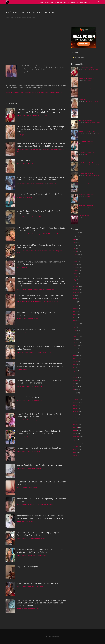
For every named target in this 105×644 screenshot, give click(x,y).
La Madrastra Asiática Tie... (86, 184)
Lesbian (40, 538)
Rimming (75, 396)
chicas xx (8, 93)
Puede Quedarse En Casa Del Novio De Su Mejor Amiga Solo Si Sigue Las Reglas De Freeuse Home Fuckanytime (40, 517)
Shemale (75, 408)
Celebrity (75, 277)
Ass (20, 115)
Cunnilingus (76, 292)
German (75, 330)
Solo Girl (75, 415)
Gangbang (31, 318)
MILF (89, 196)
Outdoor (75, 374)
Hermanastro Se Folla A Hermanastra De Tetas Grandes (41, 448)
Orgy (74, 371)
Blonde (30, 234)
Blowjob (24, 17)
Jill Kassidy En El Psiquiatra (28, 397)
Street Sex (75, 424)
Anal (18, 115)
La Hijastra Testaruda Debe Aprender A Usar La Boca (39, 194)
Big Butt (33, 149)
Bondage (75, 270)
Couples (75, 283)
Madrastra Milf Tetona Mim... (87, 195)
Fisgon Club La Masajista (27, 566)
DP (74, 296)
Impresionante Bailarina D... (86, 121)
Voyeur (26, 369)
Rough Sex (56, 149)
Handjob (30, 488)
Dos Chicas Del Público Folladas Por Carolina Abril (38, 583)
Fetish (48, 149)
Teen (45, 115)
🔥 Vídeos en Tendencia (79, 57)
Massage (75, 361)
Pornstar (29, 587)
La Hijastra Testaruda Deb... (86, 142)
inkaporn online (15, 93)
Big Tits (24, 115)
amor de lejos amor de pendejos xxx (30, 93)
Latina (54, 251)
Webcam (75, 456)
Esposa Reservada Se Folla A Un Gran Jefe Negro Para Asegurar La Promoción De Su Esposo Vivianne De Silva (40, 365)
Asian (23, 234)
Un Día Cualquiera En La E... (86, 163)
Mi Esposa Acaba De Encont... (87, 89)
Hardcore (38, 115)
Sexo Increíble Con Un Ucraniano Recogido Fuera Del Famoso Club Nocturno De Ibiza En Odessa (39, 432)
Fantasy (40, 555)
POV (42, 115)
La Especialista (83, 110)
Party (74, 383)
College (24, 217)
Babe (29, 149)
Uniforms (75, 446)
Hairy (33, 115)
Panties (34, 468)
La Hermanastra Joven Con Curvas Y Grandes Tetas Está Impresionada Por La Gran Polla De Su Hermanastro (41, 111)
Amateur (19, 17)
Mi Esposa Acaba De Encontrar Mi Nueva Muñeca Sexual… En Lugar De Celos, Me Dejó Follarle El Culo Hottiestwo (41, 145)
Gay (74, 327)
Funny (74, 321)
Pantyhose (76, 380)
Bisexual (75, 261)
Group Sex (75, 336)
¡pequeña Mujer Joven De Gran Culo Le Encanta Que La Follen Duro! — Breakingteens (40, 381)
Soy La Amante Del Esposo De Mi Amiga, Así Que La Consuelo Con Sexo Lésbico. (38, 534)
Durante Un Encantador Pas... (87, 131)
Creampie (44, 149)
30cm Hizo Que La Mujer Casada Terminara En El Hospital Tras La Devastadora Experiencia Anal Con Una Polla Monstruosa (41, 129)
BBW (20, 197)
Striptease (75, 427)
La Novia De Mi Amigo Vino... (87, 173)
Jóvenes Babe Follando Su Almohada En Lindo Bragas (39, 465)
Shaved (62, 149)
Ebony (50, 251)
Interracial (24, 268)
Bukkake (19, 318)
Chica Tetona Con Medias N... (87, 205)
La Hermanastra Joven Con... (87, 68)
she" (62, 93)
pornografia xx (45, 93)
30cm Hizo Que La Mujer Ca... (87, 78)
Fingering (40, 234)
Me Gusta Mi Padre (84, 216)
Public (46, 183)
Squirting (54, 234)
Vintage (75, 449)
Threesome (55, 301)
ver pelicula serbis (55, 93)
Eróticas (75, 302)
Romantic (48, 290)
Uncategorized (77, 443)
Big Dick (30, 352)
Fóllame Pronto (23, 160)
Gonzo (74, 333)
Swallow (33, 17)
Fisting (74, 318)
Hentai (74, 349)
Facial (28, 17)
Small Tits (51, 183)
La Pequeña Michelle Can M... (87, 152)
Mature (36, 451)
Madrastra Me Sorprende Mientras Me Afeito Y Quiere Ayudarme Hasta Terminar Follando (40, 551)
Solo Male (75, 418)
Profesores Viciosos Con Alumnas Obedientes (36, 329)
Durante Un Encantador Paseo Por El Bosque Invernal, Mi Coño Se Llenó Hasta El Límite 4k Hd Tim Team (41, 178)
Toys (74, 440)
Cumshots (24, 318)
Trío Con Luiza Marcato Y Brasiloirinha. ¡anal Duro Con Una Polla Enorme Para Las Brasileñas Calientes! (40, 297)
